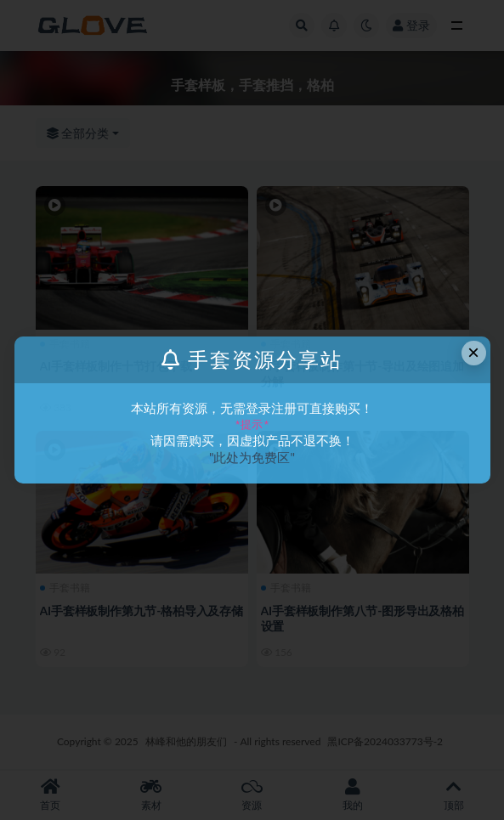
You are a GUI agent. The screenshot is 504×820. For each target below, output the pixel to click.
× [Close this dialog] (473, 352)
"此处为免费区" (252, 457)
